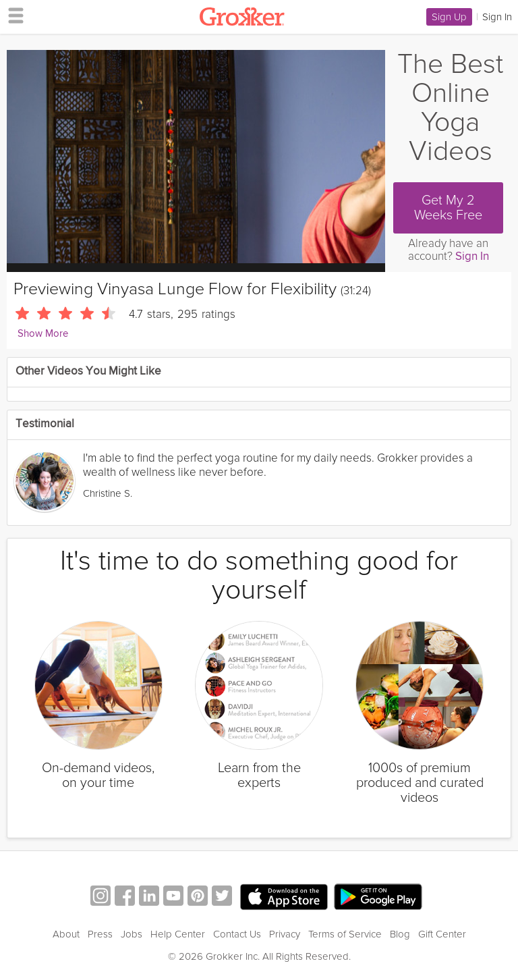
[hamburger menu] (12, 15)
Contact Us (237, 934)
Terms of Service (345, 934)
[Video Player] (196, 157)
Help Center (178, 934)
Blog (400, 934)
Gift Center (442, 934)
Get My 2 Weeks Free (448, 208)
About (66, 934)
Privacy (285, 934)
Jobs (132, 934)
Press (100, 934)
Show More (43, 334)
